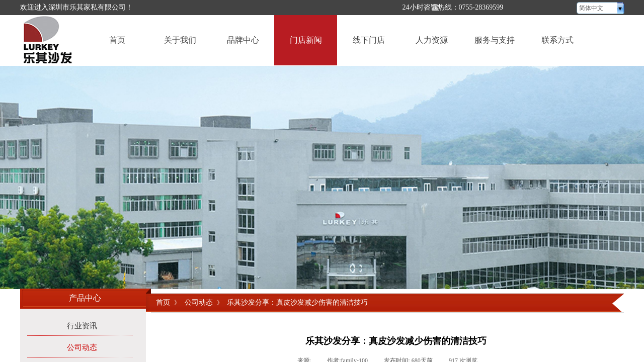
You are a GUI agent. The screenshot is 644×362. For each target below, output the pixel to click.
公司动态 (199, 302)
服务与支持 (495, 40)
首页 (117, 40)
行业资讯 (82, 326)
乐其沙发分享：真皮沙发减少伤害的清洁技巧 (297, 302)
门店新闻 (306, 40)
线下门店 (369, 40)
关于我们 (180, 40)
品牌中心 (243, 40)
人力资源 (432, 40)
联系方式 (557, 40)
